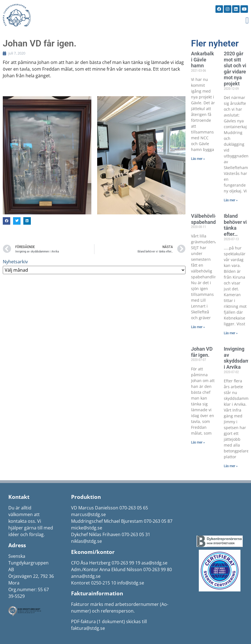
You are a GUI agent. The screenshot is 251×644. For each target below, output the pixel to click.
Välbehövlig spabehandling (208, 219)
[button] (247, 20)
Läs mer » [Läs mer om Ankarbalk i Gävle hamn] (198, 159)
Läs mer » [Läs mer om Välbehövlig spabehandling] (198, 327)
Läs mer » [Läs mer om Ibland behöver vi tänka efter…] (231, 333)
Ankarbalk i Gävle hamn (203, 60)
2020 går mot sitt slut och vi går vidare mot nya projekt (235, 69)
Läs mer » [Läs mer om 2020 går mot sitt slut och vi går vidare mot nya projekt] (231, 200)
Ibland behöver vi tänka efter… (235, 225)
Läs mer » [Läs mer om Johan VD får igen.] (198, 442)
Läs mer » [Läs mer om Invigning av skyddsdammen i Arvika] (231, 466)
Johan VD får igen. (202, 352)
